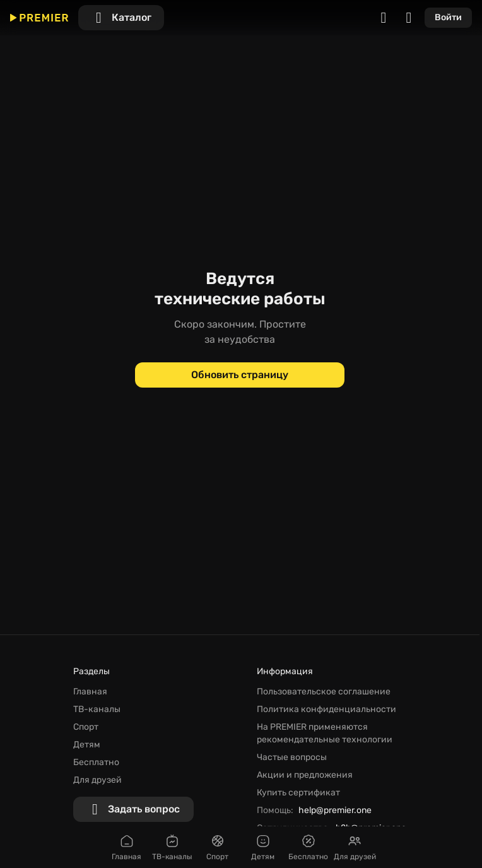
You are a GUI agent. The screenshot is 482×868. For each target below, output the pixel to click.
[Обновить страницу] (240, 375)
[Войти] (448, 18)
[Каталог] (121, 18)
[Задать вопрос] (133, 809)
